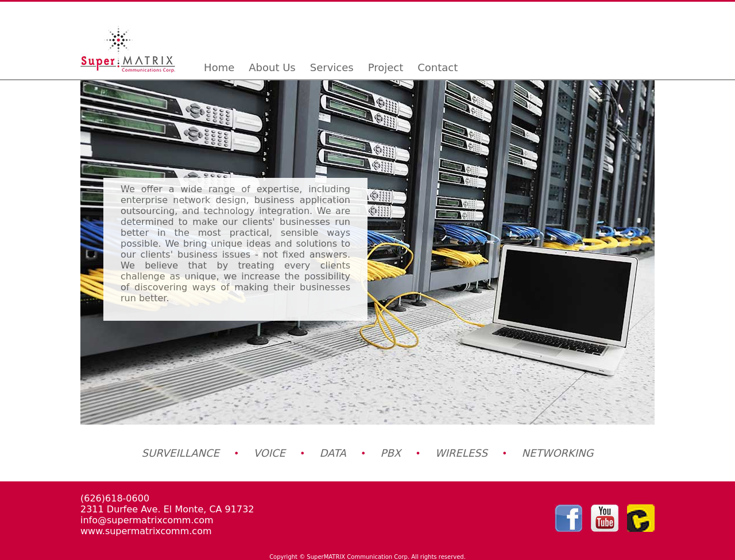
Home (219, 67)
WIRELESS (461, 453)
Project (386, 67)
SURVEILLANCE (181, 453)
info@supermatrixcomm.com (147, 520)
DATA (333, 453)
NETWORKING (558, 453)
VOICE (270, 453)
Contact (438, 67)
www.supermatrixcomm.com (146, 531)
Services (332, 67)
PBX (391, 453)
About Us (272, 67)
